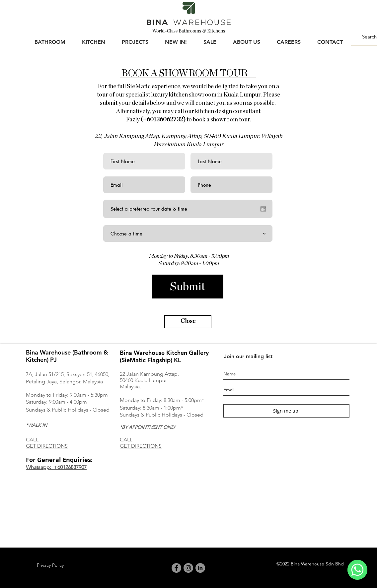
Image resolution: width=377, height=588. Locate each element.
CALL (32, 440)
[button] (50, 39)
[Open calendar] (263, 209)
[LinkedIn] (200, 568)
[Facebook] (176, 568)
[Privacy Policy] (50, 565)
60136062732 (165, 120)
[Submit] (188, 287)
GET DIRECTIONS (47, 446)
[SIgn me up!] (286, 411)
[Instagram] (188, 568)
